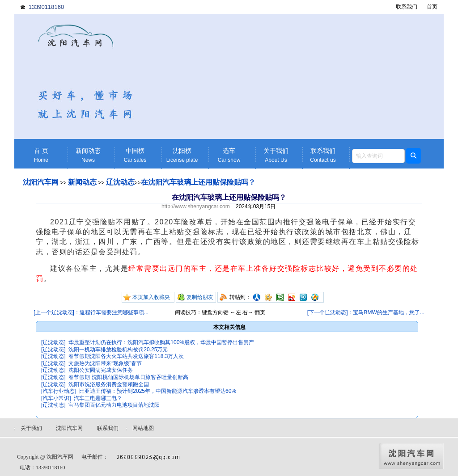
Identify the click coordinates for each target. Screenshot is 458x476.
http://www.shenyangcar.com (196, 206)
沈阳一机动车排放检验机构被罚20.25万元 (118, 350)
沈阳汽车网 (41, 182)
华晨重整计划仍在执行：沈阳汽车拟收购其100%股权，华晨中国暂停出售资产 (161, 342)
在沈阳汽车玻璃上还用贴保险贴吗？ (198, 182)
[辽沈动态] (53, 342)
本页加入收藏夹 (151, 297)
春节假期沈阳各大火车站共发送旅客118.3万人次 (126, 356)
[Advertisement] (298, 76)
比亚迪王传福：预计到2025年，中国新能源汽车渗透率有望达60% (158, 391)
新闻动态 (88, 155)
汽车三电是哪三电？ (98, 398)
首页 (432, 7)
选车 (229, 155)
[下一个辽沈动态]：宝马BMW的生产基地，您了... (366, 312)
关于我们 (276, 155)
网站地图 (143, 428)
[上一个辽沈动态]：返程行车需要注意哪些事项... (91, 312)
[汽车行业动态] (59, 391)
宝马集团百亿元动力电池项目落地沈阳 (114, 405)
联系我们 (407, 7)
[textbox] (378, 156)
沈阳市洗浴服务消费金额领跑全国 (109, 384)
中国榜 (135, 155)
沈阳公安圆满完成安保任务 (101, 370)
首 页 (41, 155)
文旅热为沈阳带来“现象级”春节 (105, 363)
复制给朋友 (200, 297)
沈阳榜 (182, 155)
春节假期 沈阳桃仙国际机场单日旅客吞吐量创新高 (128, 377)
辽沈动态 (120, 182)
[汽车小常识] (56, 398)
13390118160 (47, 7)
